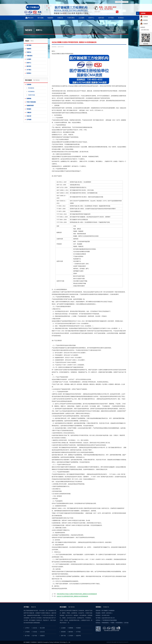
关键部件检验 (32, 95)
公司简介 (27, 628)
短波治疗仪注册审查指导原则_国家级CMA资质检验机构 (72, 596)
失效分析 (29, 116)
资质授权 (63, 632)
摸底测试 (144, 20)
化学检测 (29, 120)
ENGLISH (120, 2)
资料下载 (63, 636)
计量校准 (29, 113)
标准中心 (91, 18)
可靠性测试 (71, 18)
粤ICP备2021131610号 (122, 642)
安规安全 (60, 18)
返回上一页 (124, 30)
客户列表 (27, 636)
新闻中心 (113, 30)
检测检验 (29, 99)
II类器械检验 (31, 92)
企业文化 (35, 628)
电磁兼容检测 (30, 106)
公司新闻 (27, 632)
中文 (126, 2)
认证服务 (82, 18)
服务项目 (101, 18)
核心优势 (42, 628)
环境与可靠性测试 (31, 102)
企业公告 (42, 632)
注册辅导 (144, 24)
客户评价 (35, 636)
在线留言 (42, 636)
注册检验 (29, 85)
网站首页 (31, 18)
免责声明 (78, 636)
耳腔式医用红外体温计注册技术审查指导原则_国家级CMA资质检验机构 (77, 594)
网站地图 (114, 642)
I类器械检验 (31, 88)
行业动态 (35, 632)
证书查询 (71, 636)
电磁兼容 (50, 18)
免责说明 (109, 642)
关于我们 (111, 18)
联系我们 (121, 18)
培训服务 (29, 109)
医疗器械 (41, 18)
